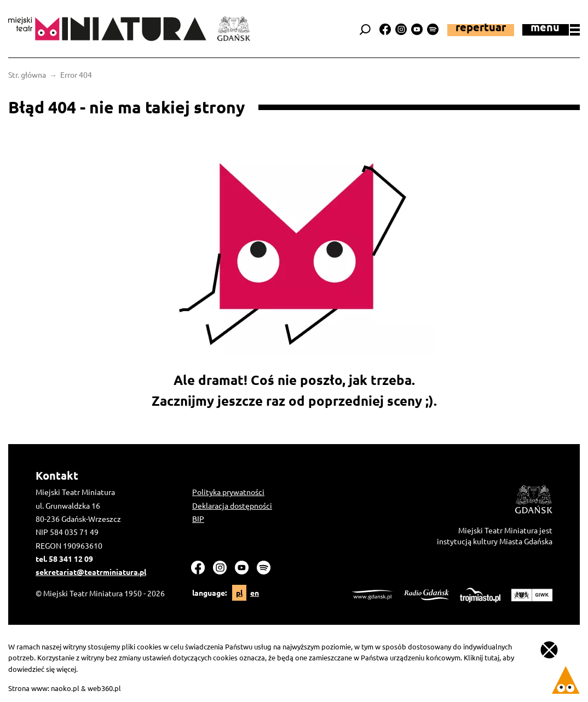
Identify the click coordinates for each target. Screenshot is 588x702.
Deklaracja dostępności (232, 505)
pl (239, 592)
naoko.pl (65, 688)
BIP (198, 519)
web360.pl (104, 688)
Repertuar (481, 28)
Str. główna (27, 74)
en (255, 592)
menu (555, 29)
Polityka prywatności (228, 492)
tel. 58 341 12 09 (64, 559)
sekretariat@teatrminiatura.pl (91, 572)
